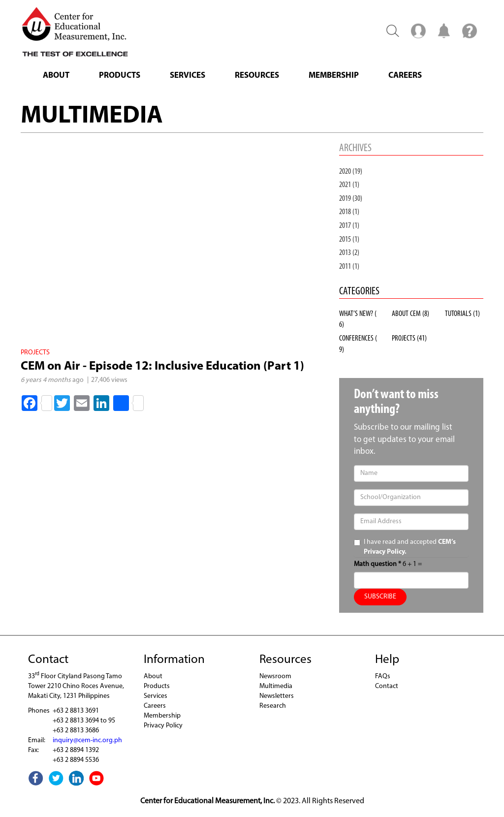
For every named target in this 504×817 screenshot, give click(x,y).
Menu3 (470, 31)
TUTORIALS (462, 314)
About (56, 76)
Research (273, 706)
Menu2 (418, 31)
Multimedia (276, 686)
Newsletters (277, 696)
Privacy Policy (163, 726)
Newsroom (275, 676)
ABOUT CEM (410, 314)
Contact (387, 686)
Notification (444, 31)
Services (188, 76)
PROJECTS (409, 339)
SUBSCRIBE (380, 597)
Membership (334, 76)
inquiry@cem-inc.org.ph (87, 740)
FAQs (383, 676)
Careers (405, 76)
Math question (378, 564)
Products (120, 76)
